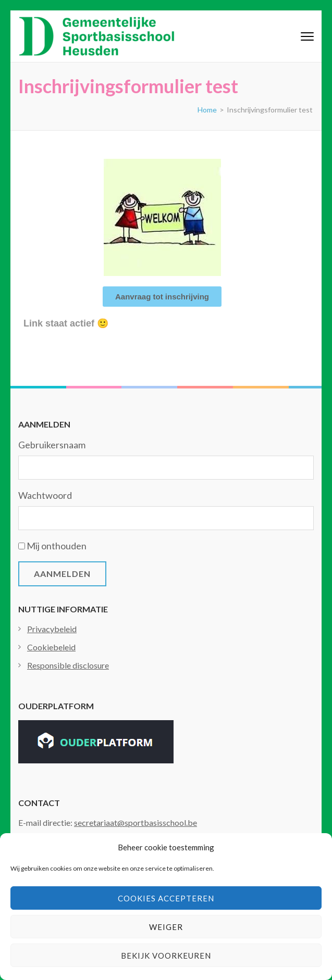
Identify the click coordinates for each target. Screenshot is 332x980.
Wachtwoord (45, 495)
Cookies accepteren (166, 898)
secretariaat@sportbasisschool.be (136, 822)
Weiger (166, 927)
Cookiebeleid (51, 647)
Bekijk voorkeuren (166, 956)
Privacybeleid (52, 629)
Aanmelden (62, 574)
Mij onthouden (57, 546)
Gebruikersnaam (52, 445)
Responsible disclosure (68, 665)
